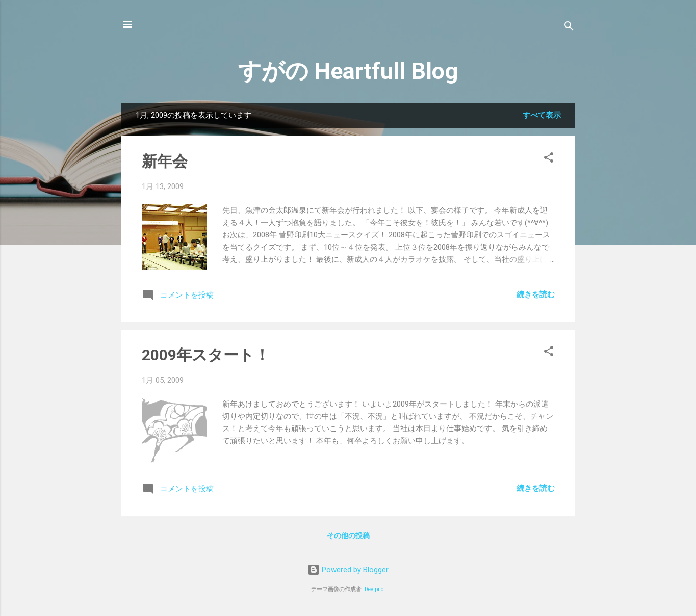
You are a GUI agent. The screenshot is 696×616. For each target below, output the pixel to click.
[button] (549, 159)
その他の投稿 (348, 535)
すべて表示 (542, 115)
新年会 (165, 161)
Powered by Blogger (348, 570)
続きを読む (536, 294)
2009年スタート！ (206, 355)
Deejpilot (375, 589)
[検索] (569, 28)
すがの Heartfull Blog (348, 71)
